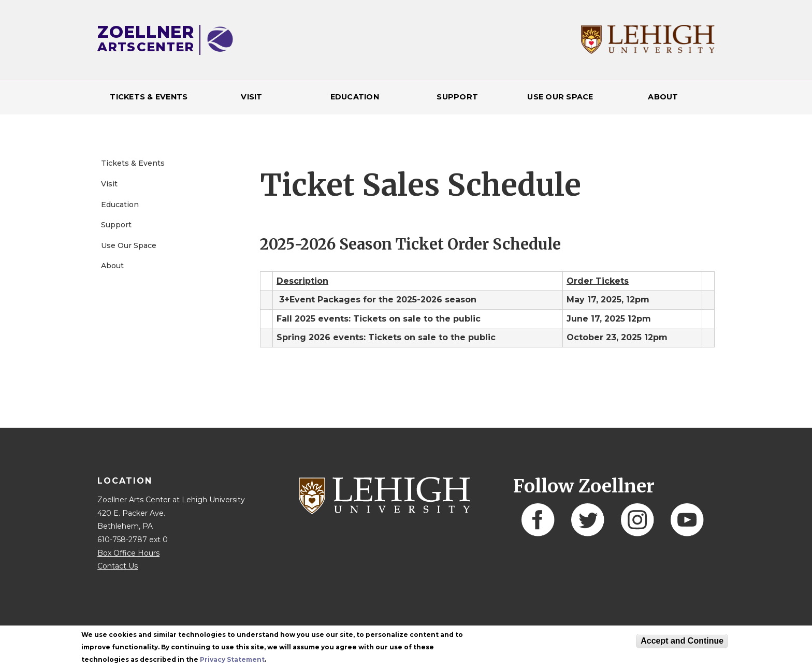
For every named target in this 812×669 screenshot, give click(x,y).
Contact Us (118, 566)
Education (355, 97)
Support (457, 97)
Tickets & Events (149, 97)
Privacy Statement (232, 659)
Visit (251, 97)
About (663, 97)
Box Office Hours (128, 553)
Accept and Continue (682, 641)
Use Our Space (560, 97)
